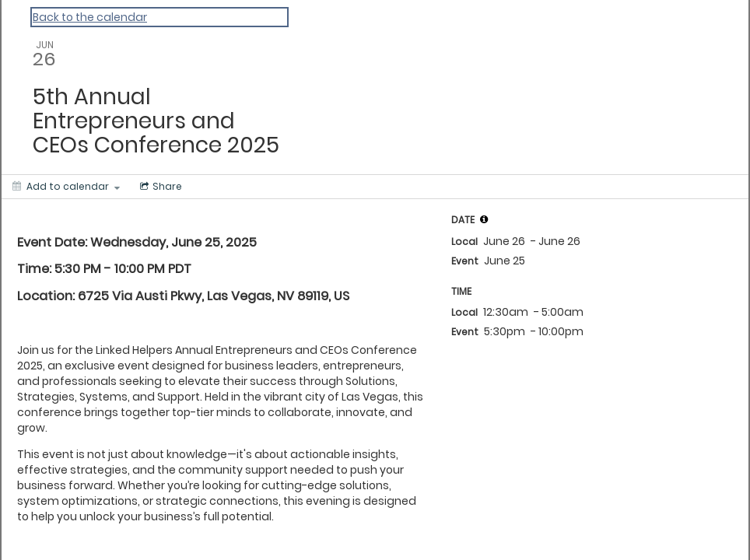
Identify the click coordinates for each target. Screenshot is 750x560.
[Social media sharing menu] (159, 187)
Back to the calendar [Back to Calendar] (90, 17)
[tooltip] (484, 219)
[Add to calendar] (66, 187)
